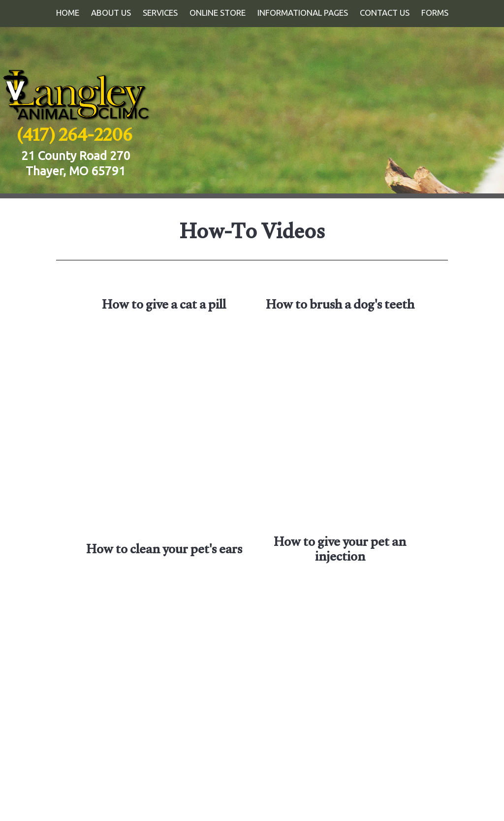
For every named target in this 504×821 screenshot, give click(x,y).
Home (68, 13)
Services (160, 13)
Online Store (218, 13)
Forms (435, 13)
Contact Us (385, 13)
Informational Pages (303, 13)
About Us (111, 13)
